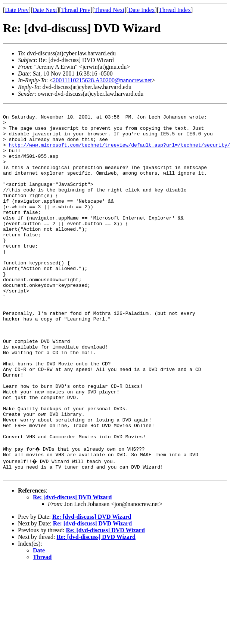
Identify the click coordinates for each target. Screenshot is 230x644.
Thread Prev (76, 10)
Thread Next (109, 10)
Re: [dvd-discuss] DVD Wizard (72, 568)
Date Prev (17, 10)
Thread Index (175, 10)
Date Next (45, 10)
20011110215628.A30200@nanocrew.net (102, 80)
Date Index (142, 10)
